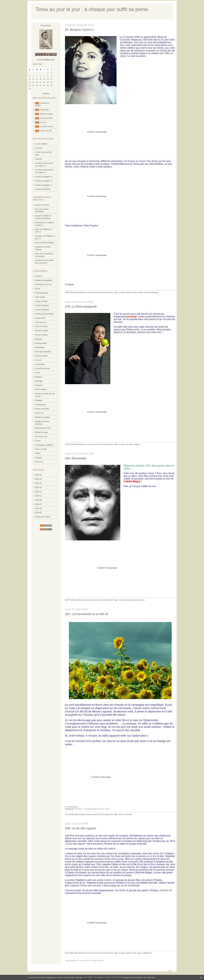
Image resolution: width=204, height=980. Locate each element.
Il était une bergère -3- (44, 177)
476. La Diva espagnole (81, 306)
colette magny (131, 600)
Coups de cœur (41, 301)
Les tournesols (71, 807)
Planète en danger (42, 417)
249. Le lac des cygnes (80, 828)
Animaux (39, 276)
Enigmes (39, 339)
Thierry (38, 441)
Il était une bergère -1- (44, 185)
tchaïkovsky (147, 953)
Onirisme (39, 385)
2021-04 (38, 475)
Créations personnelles (44, 314)
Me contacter (46, 26)
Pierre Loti (39, 413)
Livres (37, 373)
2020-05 (38, 513)
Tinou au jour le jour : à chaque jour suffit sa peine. (92, 9)
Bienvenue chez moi (43, 284)
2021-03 (38, 479)
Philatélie (39, 400)
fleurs (121, 814)
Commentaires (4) (106, 444)
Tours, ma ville (46, 131)
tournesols (128, 814)
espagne (137, 444)
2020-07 (38, 504)
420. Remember (76, 458)
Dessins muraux (47, 114)
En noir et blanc (46, 118)
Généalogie (40, 347)
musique (122, 292)
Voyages (39, 458)
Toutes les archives (43, 517)
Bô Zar (38, 289)
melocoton (141, 600)
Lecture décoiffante (43, 189)
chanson (122, 600)
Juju (37, 205)
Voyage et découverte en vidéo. (97, 809)
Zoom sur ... (40, 462)
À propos (46, 94)
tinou (37, 209)
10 (92, 961)
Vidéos (38, 453)
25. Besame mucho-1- (80, 30)
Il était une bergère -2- (44, 181)
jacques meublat (42, 216)
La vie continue (41, 144)
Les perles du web (42, 368)
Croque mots (40, 318)
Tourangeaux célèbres (44, 445)
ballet (128, 953)
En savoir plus (150, 977)
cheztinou (78, 809)
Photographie (40, 405)
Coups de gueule (42, 305)
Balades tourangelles (44, 280)
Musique (38, 377)
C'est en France (41, 326)
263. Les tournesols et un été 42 (87, 614)
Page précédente (71, 961)
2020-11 (38, 496)
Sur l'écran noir (41, 437)
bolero (128, 292)
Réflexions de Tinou (43, 428)
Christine (39, 236)
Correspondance (42, 293)
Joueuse (38, 159)
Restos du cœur (41, 432)
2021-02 (38, 483)
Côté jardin (45, 110)
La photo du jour (47, 126)
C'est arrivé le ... (42, 322)
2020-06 (38, 509)
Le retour (39, 148)
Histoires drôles (41, 356)
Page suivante (98, 961)
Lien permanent (92, 292)
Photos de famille (42, 409)
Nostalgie (39, 381)
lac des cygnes (136, 953)
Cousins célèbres (42, 310)
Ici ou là (43, 122)
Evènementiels (41, 343)
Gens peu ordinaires (43, 352)
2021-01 (38, 488)
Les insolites (40, 364)
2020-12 (38, 492)
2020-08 (38, 500)
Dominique (39, 223)
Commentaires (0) (106, 292)
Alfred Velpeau (48, 243)
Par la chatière (41, 389)
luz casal (129, 444)
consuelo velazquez (151, 292)
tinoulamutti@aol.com (46, 60)
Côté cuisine (40, 297)
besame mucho (137, 292)
